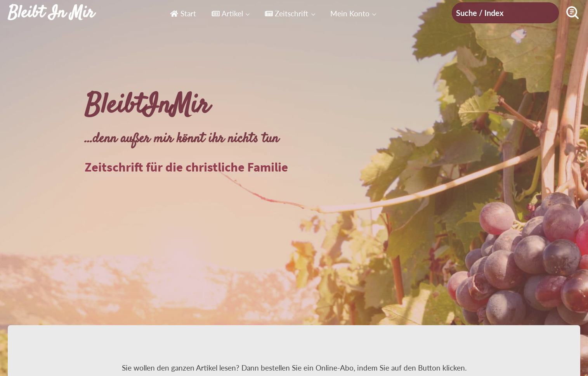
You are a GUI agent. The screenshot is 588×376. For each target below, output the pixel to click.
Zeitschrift (286, 13)
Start (183, 13)
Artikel (227, 13)
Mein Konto (350, 13)
